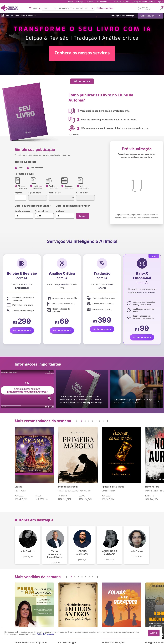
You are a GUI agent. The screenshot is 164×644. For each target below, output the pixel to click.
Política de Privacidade (45, 634)
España (90, 1)
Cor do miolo (82, 193)
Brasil (70, 1)
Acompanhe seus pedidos (144, 1)
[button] (77, 421)
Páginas (18, 193)
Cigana (19, 487)
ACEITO (154, 633)
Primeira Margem (68, 487)
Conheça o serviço (22, 330)
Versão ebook (42, 211)
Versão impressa (22, 211)
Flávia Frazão (20, 491)
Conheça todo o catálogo (123, 16)
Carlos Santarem (109, 491)
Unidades (60, 211)
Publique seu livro (122, 1)
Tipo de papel (35, 193)
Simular (83, 216)
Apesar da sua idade (113, 487)
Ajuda (161, 1)
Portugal (80, 1)
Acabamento (55, 193)
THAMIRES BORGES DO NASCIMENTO (74, 491)
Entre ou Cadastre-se (146, 8)
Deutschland (101, 1)
